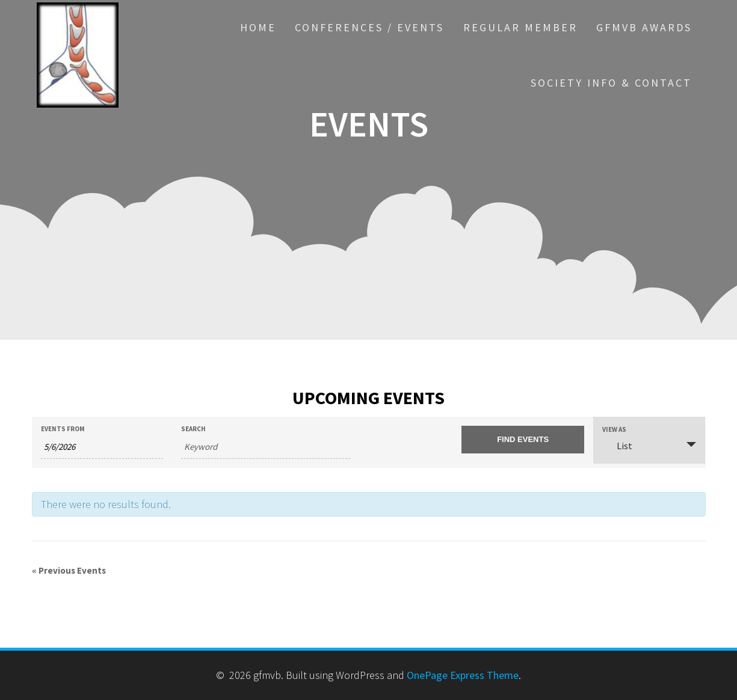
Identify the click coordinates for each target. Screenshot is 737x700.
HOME (258, 27)
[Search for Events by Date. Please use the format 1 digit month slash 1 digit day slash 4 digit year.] (102, 447)
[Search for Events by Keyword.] (266, 447)
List (617, 446)
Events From (63, 429)
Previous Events (69, 570)
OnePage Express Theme (463, 675)
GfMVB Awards (644, 27)
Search (193, 429)
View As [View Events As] (614, 430)
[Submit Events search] (523, 440)
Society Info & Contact (611, 83)
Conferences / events (369, 27)
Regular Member (520, 27)
